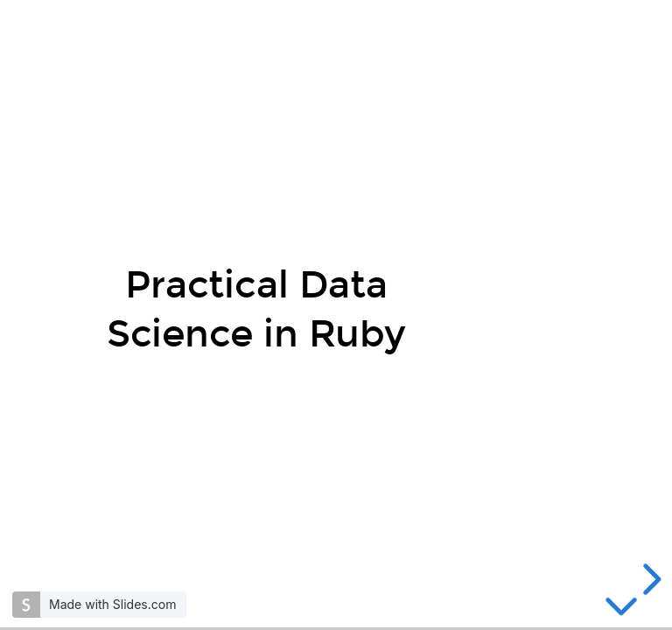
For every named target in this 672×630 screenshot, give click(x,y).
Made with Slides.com (112, 604)
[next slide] (649, 579)
